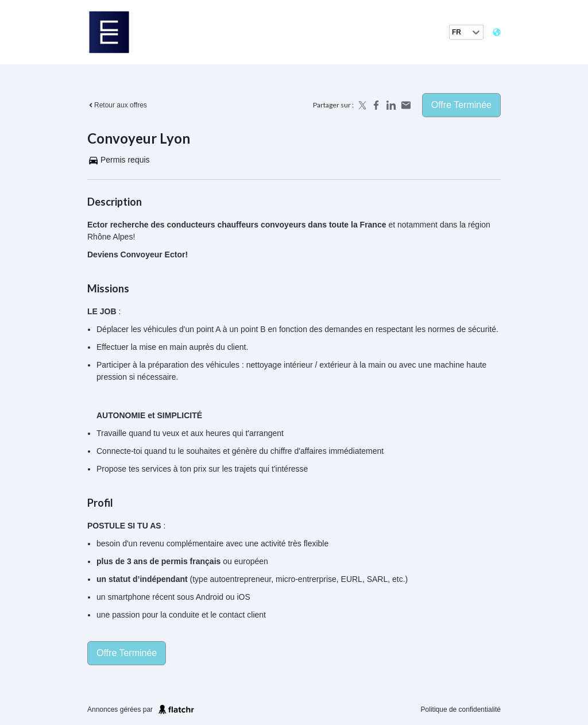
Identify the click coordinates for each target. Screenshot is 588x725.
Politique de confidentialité (461, 709)
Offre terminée (461, 105)
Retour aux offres (117, 105)
